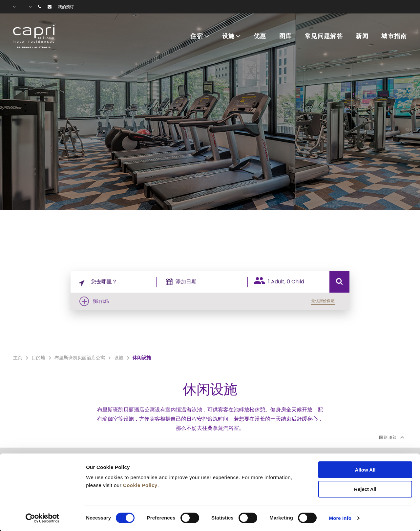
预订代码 (101, 301)
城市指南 (394, 36)
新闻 (362, 36)
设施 (229, 36)
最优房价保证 (323, 301)
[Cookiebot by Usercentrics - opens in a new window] (42, 518)
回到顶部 (391, 437)
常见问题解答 (324, 36)
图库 (286, 36)
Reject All (365, 489)
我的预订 (66, 7)
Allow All (365, 470)
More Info (340, 518)
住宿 (197, 36)
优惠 (260, 36)
